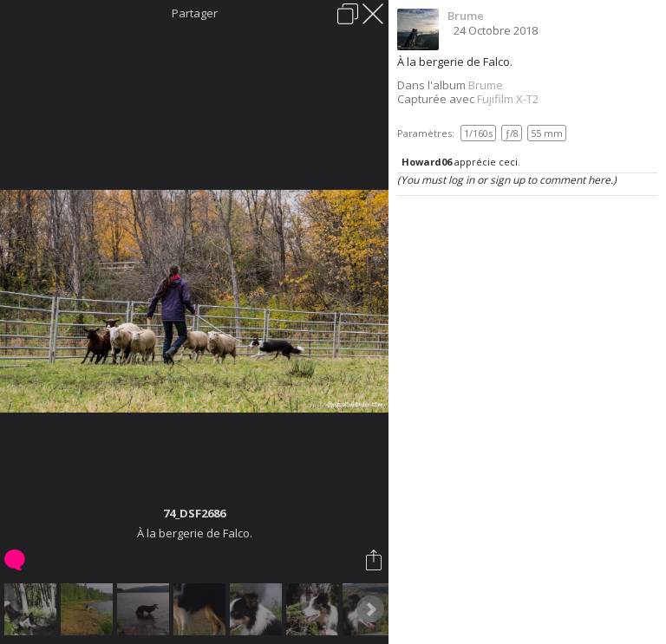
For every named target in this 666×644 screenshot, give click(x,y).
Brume (466, 16)
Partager (195, 13)
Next (370, 609)
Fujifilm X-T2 (508, 99)
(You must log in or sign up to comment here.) (507, 180)
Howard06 (427, 162)
